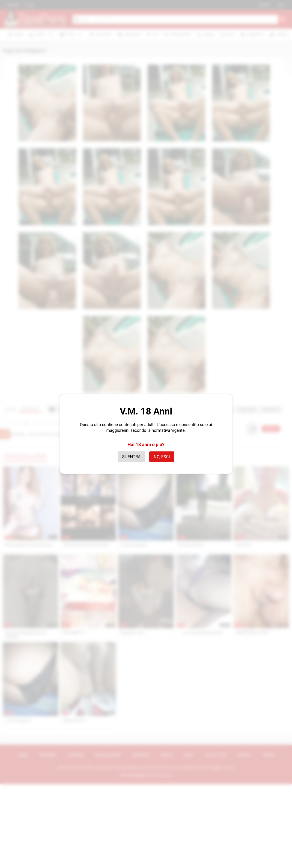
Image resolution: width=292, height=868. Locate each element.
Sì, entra (131, 457)
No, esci (162, 457)
